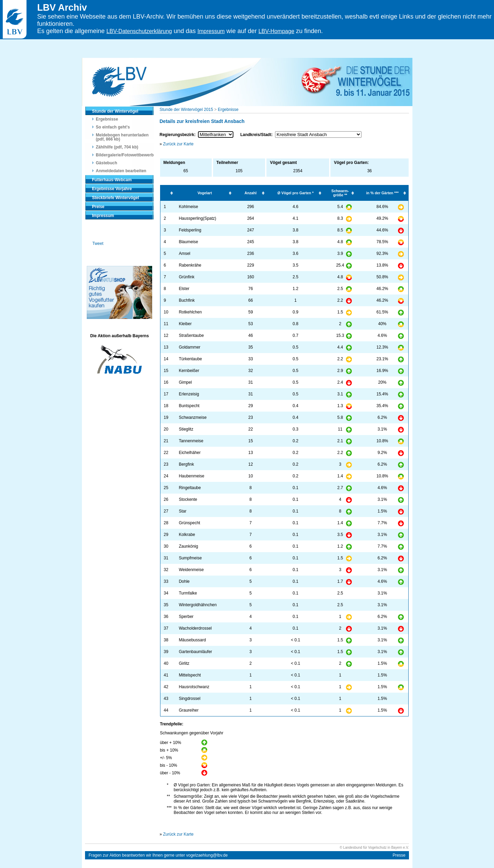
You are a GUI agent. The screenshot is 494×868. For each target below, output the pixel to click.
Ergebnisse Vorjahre (112, 189)
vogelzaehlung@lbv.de (207, 855)
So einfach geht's (113, 127)
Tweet (98, 244)
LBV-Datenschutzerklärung (139, 31)
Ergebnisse (107, 119)
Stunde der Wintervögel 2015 (186, 110)
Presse (399, 855)
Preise (98, 207)
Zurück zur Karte (178, 144)
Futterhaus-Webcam (112, 180)
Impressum (211, 31)
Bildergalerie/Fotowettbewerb (125, 155)
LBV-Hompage (276, 31)
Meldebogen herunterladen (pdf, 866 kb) (122, 137)
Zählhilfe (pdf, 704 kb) (117, 147)
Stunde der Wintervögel (115, 111)
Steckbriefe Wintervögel (115, 198)
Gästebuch (106, 163)
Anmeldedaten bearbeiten (121, 171)
